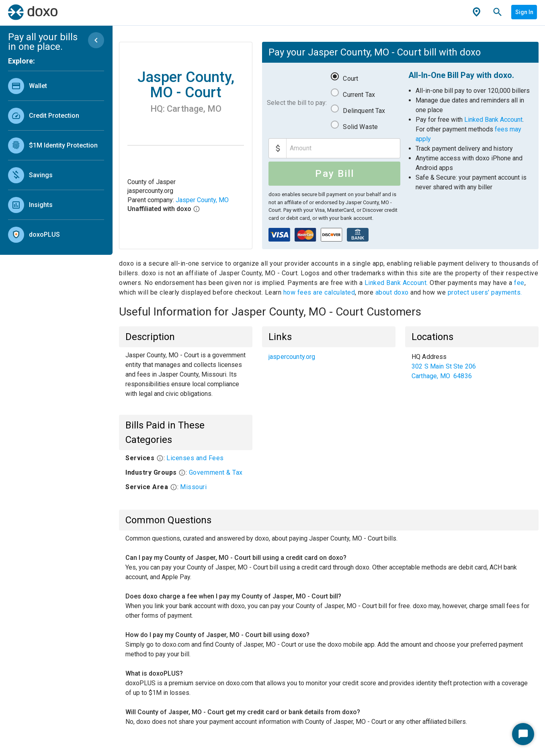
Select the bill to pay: (297, 103)
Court (350, 79)
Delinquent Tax (364, 111)
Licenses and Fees (195, 458)
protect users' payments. (485, 292)
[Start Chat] (523, 734)
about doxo (392, 292)
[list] (56, 158)
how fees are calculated (319, 292)
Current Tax (359, 95)
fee (519, 283)
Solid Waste (360, 127)
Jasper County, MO (202, 200)
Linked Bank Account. (397, 283)
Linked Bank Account (493, 120)
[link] (56, 86)
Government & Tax (216, 472)
